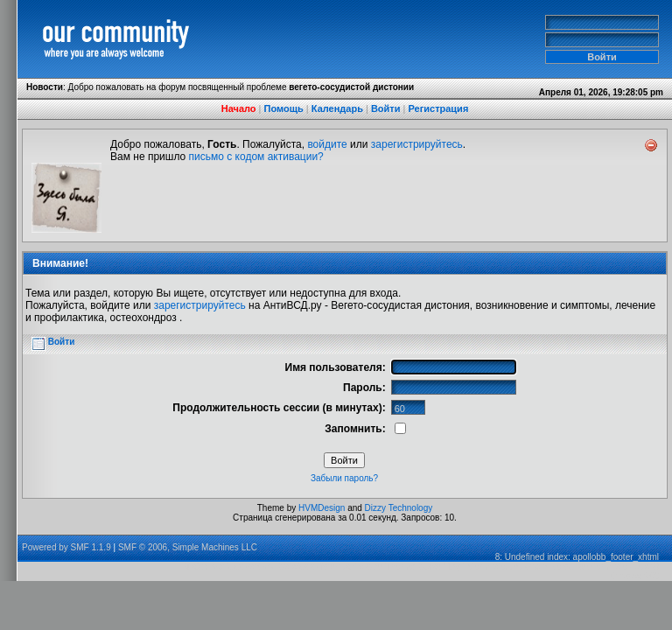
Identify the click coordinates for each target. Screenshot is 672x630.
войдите (327, 144)
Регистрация (438, 108)
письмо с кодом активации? (256, 157)
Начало (239, 108)
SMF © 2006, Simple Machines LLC (188, 547)
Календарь (337, 108)
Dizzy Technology (399, 508)
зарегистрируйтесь (417, 144)
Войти (386, 108)
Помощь (284, 108)
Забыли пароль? (344, 478)
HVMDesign (322, 508)
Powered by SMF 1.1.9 (66, 547)
